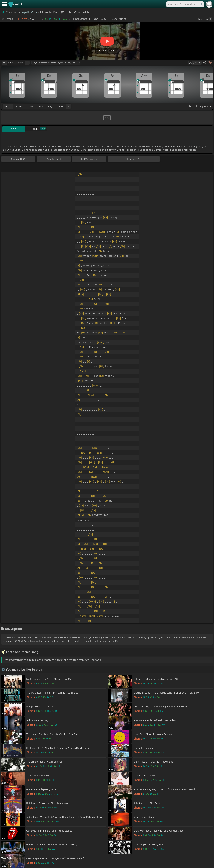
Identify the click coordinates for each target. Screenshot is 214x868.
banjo (50, 106)
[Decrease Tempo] (4, 63)
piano (19, 106)
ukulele (29, 106)
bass (61, 106)
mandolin (40, 106)
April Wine (30, 12)
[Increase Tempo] (27, 63)
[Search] (201, 4)
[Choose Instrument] (68, 106)
